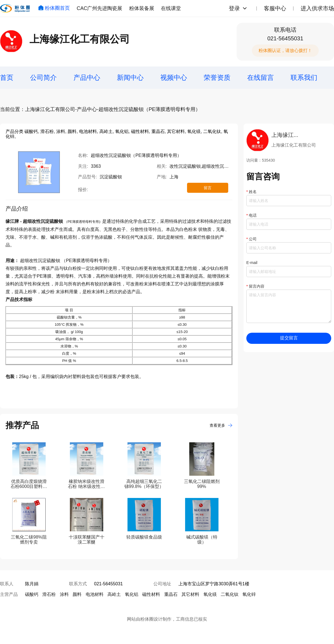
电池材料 (95, 594)
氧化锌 (249, 594)
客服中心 (275, 8)
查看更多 (221, 425)
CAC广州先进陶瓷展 (99, 8)
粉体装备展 (142, 8)
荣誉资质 (217, 77)
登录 (234, 8)
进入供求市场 (317, 8)
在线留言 (261, 77)
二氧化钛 (230, 594)
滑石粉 (49, 594)
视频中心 (174, 77)
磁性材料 (151, 594)
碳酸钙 (32, 594)
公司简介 (43, 77)
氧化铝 (132, 594)
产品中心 (87, 77)
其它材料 (190, 594)
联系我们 (304, 77)
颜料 (77, 594)
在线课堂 (171, 8)
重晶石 (171, 594)
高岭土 (114, 594)
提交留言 (289, 338)
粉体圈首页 (54, 8)
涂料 (64, 594)
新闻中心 (130, 77)
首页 (7, 77)
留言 (208, 188)
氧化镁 (210, 594)
